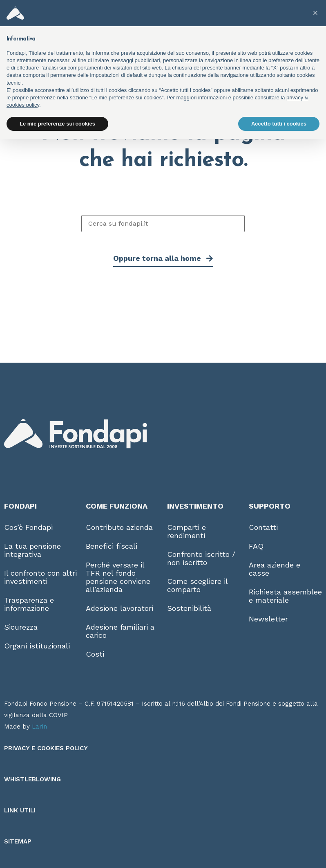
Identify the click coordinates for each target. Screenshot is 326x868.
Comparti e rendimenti (186, 531)
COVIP (58, 715)
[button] (315, 13)
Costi (95, 654)
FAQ (256, 546)
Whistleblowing (32, 779)
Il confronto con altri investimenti (40, 577)
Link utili (20, 810)
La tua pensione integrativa (32, 550)
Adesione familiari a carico (120, 631)
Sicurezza (21, 627)
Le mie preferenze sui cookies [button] (57, 124)
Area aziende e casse (275, 569)
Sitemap (18, 841)
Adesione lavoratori (119, 608)
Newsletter (268, 619)
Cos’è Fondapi (28, 527)
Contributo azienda (119, 527)
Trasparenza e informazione (29, 604)
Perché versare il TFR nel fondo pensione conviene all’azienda (118, 577)
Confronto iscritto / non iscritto (201, 558)
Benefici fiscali (112, 546)
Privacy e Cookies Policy (46, 748)
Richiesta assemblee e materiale (285, 596)
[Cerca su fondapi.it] (163, 224)
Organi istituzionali (37, 646)
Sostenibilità (189, 608)
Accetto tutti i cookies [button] (279, 124)
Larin (39, 727)
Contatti (263, 527)
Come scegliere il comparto (197, 585)
